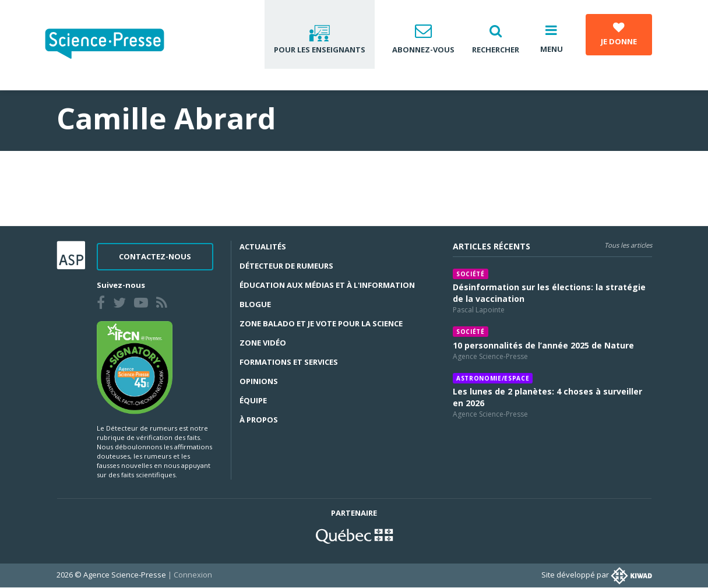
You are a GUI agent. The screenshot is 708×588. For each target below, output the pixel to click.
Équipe (253, 400)
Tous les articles (628, 245)
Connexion (193, 575)
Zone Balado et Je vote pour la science (321, 323)
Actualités (263, 247)
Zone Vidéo (263, 343)
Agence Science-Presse (490, 356)
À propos (259, 420)
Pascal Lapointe (479, 310)
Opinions (259, 381)
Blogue (255, 304)
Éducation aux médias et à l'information (327, 285)
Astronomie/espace (493, 378)
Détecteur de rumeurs (286, 266)
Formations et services (289, 362)
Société (471, 274)
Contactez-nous (155, 256)
